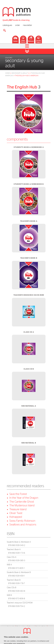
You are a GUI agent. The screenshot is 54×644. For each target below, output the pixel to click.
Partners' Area (22, 626)
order (18, 25)
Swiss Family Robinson (22, 521)
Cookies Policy (41, 626)
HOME (7, 73)
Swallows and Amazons (23, 525)
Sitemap (31, 626)
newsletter (27, 25)
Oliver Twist (16, 513)
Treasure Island (18, 509)
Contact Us (11, 626)
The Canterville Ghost (22, 502)
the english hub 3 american (27, 76)
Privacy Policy (22, 629)
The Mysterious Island (22, 505)
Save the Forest (18, 494)
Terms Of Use (33, 629)
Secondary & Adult (20, 73)
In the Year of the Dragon (24, 498)
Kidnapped (16, 517)
